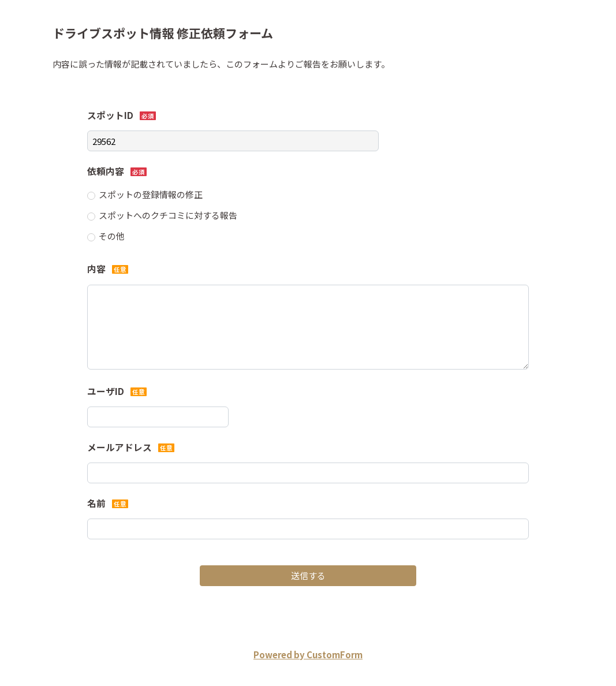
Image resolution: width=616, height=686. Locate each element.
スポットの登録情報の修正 (151, 194)
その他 (112, 236)
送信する (308, 575)
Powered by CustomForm (308, 655)
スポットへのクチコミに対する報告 (168, 215)
